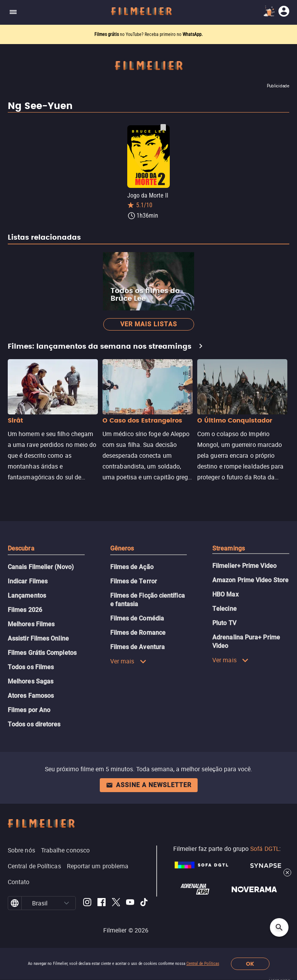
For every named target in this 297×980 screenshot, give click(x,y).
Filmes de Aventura (137, 647)
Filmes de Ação (132, 567)
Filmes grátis (107, 34)
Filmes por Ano (29, 710)
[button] (67, 903)
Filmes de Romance (138, 633)
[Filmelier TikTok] (144, 903)
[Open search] (279, 927)
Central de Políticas (203, 964)
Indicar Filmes (28, 581)
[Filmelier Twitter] (116, 903)
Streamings (229, 548)
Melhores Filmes (31, 624)
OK (250, 964)
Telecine (224, 609)
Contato (19, 882)
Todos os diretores (34, 724)
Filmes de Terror (134, 581)
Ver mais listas (149, 324)
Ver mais (128, 661)
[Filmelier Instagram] (87, 903)
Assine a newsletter (149, 785)
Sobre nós (21, 850)
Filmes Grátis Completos (42, 653)
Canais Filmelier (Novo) (41, 567)
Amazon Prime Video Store (250, 580)
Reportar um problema (98, 866)
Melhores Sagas (31, 681)
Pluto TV (224, 623)
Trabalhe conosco (65, 850)
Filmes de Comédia (137, 618)
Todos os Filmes (31, 667)
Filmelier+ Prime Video (244, 566)
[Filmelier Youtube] (130, 903)
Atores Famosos (31, 696)
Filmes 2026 (25, 610)
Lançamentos (27, 596)
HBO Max (225, 594)
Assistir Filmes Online (38, 638)
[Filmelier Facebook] (102, 903)
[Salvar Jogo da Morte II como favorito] (163, 128)
